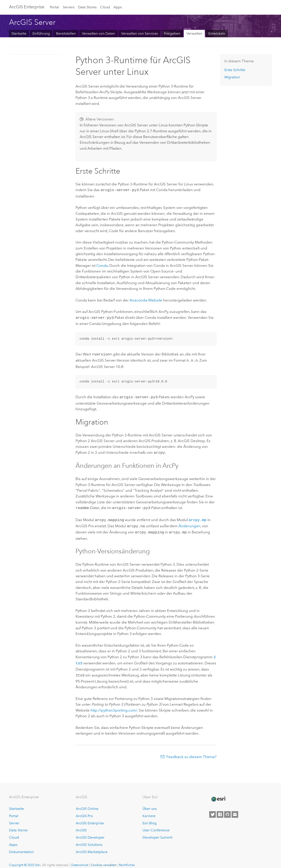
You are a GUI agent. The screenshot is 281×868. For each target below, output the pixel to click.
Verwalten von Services (140, 33)
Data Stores (87, 7)
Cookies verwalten (104, 859)
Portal (54, 7)
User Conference (156, 824)
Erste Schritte (235, 70)
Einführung (41, 33)
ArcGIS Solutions (89, 839)
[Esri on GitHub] (227, 809)
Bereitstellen (66, 33)
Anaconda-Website (146, 300)
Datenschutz (80, 859)
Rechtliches (127, 859)
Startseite (19, 33)
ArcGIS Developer (90, 832)
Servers (69, 7)
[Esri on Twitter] (213, 809)
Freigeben (172, 33)
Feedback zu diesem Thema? (191, 751)
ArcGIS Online (87, 803)
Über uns (150, 803)
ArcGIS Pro (84, 810)
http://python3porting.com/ (114, 705)
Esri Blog (150, 817)
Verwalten (194, 33)
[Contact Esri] (235, 809)
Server (14, 817)
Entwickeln (217, 33)
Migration (232, 77)
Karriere (149, 810)
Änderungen (189, 522)
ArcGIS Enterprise (90, 817)
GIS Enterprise (27, 7)
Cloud (105, 7)
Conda (102, 265)
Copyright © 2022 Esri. (25, 859)
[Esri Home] (218, 793)
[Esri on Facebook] (220, 809)
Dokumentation (21, 846)
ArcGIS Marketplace (92, 846)
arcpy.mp (198, 517)
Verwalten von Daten (98, 33)
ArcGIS (81, 824)
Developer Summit (157, 832)
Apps (118, 7)
